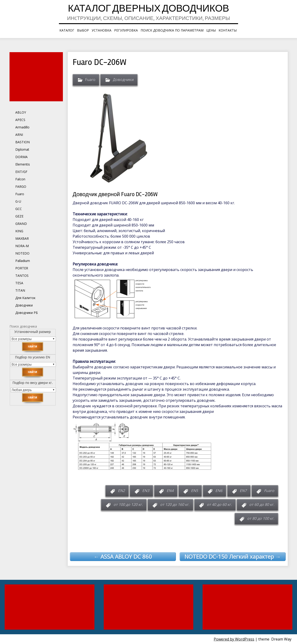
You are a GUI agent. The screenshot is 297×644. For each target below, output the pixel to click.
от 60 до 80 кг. (262, 504)
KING (19, 231)
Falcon (20, 179)
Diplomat (22, 149)
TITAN (20, 290)
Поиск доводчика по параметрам (172, 30)
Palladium (23, 261)
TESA (19, 283)
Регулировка (126, 30)
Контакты (228, 30)
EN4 (170, 491)
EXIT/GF (21, 172)
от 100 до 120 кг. (128, 504)
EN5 (194, 491)
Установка (102, 30)
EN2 (121, 491)
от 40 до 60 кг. (219, 504)
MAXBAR (22, 238)
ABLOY (21, 112)
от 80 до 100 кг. (261, 518)
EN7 (243, 491)
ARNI (19, 135)
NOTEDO (22, 253)
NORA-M (22, 246)
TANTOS (22, 276)
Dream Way (281, 639)
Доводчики (123, 80)
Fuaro (90, 80)
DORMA (21, 157)
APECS (20, 120)
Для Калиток (25, 298)
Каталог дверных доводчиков (149, 9)
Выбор (83, 30)
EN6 (219, 491)
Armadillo (22, 127)
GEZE (19, 216)
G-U (18, 201)
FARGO (21, 187)
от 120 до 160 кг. (175, 504)
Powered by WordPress (234, 639)
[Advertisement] (37, 77)
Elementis (23, 164)
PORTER (22, 268)
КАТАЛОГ (67, 30)
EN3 (146, 491)
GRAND (21, 224)
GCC (19, 209)
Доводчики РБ (27, 313)
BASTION (23, 142)
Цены (211, 30)
